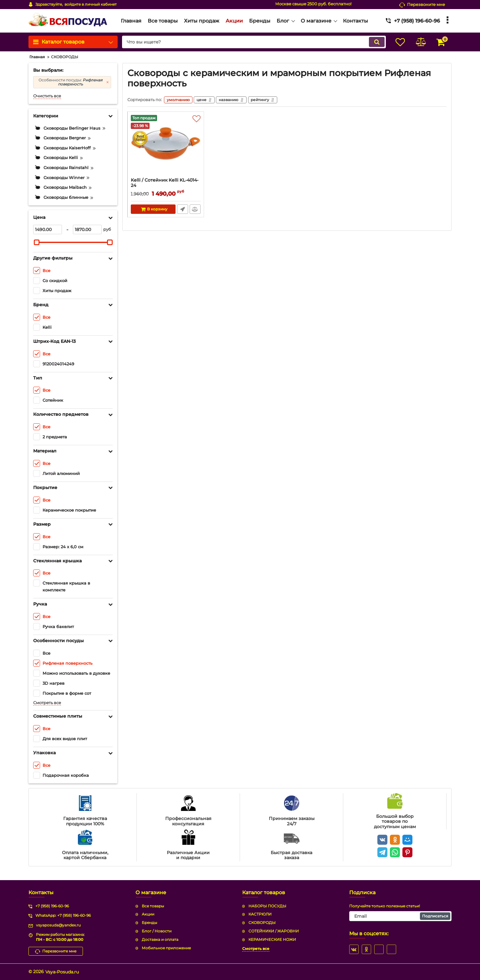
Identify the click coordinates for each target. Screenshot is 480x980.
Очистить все (47, 96)
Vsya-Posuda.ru (62, 972)
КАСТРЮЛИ (260, 914)
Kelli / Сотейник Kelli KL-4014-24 (166, 187)
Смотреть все (47, 703)
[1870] (87, 230)
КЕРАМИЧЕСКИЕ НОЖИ (272, 939)
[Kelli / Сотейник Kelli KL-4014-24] (166, 147)
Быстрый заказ (183, 210)
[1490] (48, 230)
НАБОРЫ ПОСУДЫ (267, 906)
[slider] (37, 242)
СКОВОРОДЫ (262, 923)
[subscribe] (401, 916)
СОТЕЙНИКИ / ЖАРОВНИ (274, 931)
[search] (252, 42)
